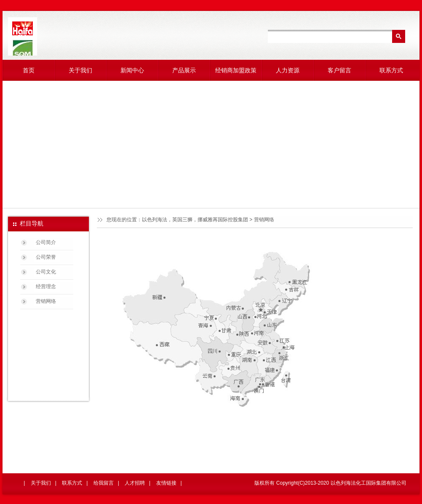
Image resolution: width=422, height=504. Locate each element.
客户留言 (339, 70)
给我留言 (104, 483)
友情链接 (166, 483)
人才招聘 (135, 483)
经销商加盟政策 (236, 70)
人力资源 (288, 70)
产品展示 (184, 70)
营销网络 (46, 301)
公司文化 (46, 272)
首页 (29, 70)
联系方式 (391, 70)
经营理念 (46, 286)
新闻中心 (132, 70)
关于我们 (80, 70)
